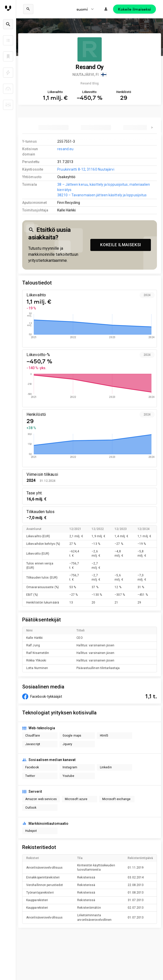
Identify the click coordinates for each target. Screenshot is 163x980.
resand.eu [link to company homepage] (65, 149)
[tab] (53, 128)
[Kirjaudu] (106, 9)
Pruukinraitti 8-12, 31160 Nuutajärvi (86, 169)
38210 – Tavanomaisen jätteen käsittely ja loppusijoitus (102, 195)
